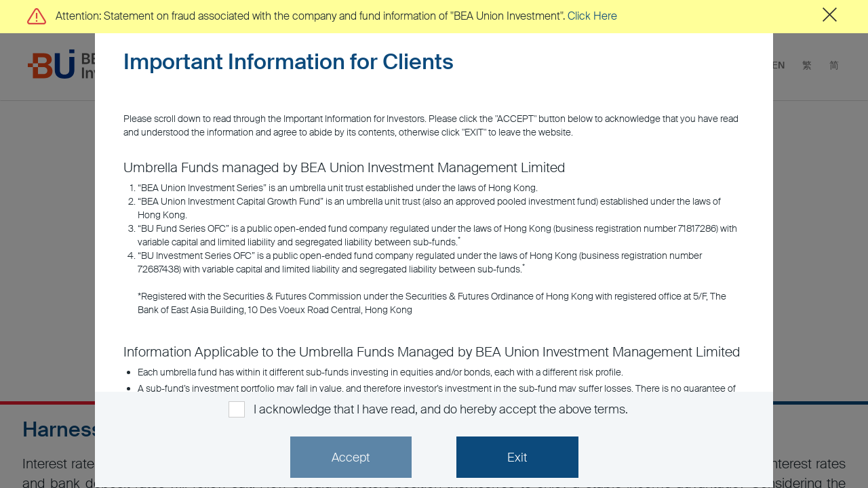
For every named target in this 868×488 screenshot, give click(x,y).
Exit (517, 457)
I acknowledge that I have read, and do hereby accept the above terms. (440, 409)
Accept (351, 457)
